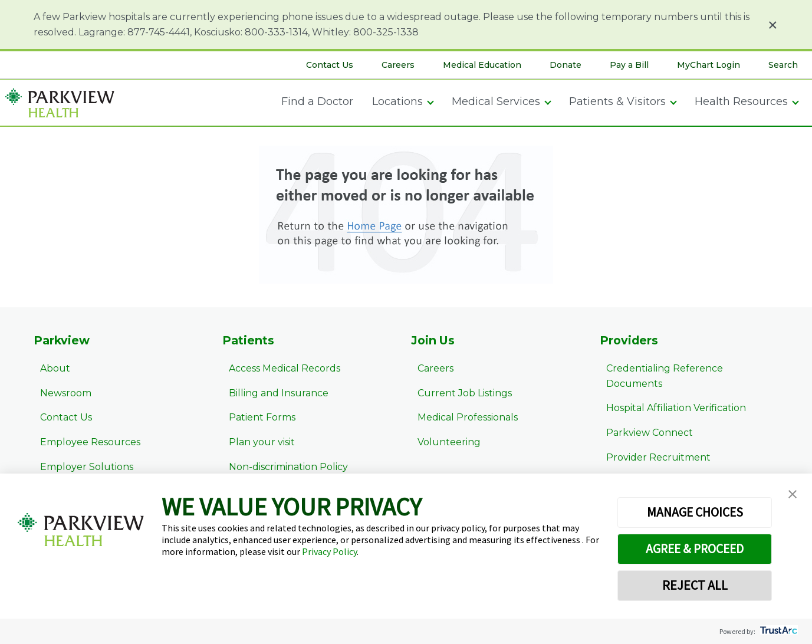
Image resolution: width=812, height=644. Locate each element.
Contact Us (330, 65)
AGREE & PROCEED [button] (695, 548)
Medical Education (482, 65)
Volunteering (443, 444)
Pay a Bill (629, 65)
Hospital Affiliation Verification (670, 394)
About (49, 370)
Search (783, 65)
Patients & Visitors (617, 101)
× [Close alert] (773, 25)
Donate (566, 65)
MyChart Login (709, 65)
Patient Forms (256, 419)
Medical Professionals (461, 419)
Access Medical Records (278, 370)
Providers (629, 341)
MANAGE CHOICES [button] (695, 512)
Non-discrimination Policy (282, 468)
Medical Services (496, 101)
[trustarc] (778, 631)
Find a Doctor (317, 101)
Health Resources (741, 101)
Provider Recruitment (652, 444)
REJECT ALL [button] (695, 585)
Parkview (63, 341)
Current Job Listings (458, 394)
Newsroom (59, 394)
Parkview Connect (643, 419)
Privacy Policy (329, 551)
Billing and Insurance (272, 394)
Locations (397, 101)
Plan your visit (255, 444)
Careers (398, 65)
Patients (249, 341)
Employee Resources (84, 444)
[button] (793, 495)
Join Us (434, 341)
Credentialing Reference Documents (687, 370)
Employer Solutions (80, 468)
